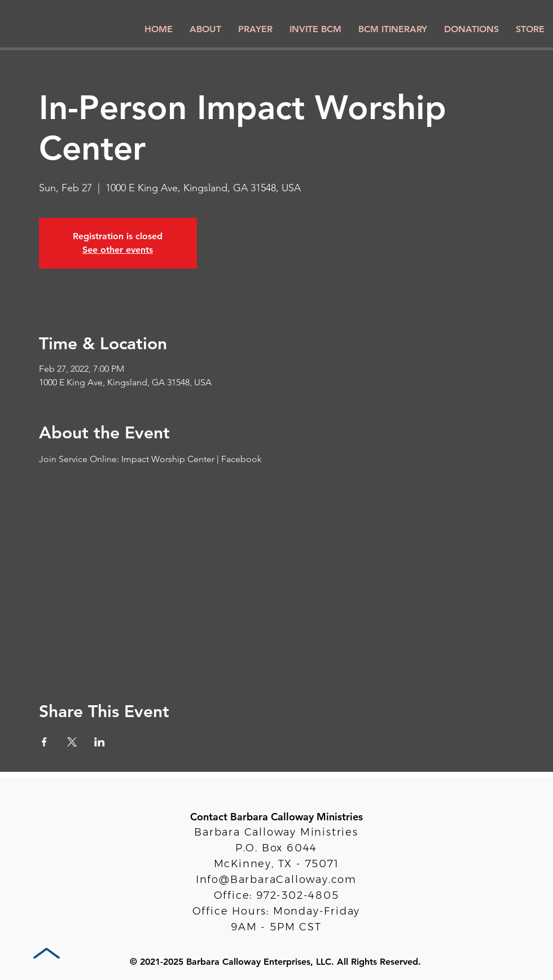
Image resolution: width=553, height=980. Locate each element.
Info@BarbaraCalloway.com (276, 880)
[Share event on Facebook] (44, 742)
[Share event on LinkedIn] (100, 742)
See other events (118, 250)
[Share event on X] (72, 742)
